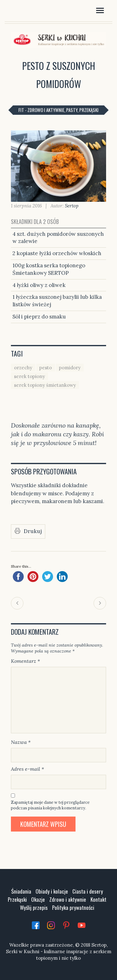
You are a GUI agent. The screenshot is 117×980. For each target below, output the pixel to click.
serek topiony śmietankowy (45, 385)
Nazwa (21, 742)
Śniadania (21, 891)
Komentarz (25, 661)
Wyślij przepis (34, 907)
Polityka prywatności (73, 907)
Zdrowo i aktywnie (68, 899)
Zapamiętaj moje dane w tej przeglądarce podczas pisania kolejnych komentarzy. (50, 805)
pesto (46, 368)
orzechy (23, 368)
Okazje (38, 899)
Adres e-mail (27, 769)
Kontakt (98, 899)
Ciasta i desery (88, 891)
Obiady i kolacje (52, 891)
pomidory (70, 368)
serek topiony (29, 376)
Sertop (72, 206)
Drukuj (33, 531)
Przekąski (17, 899)
